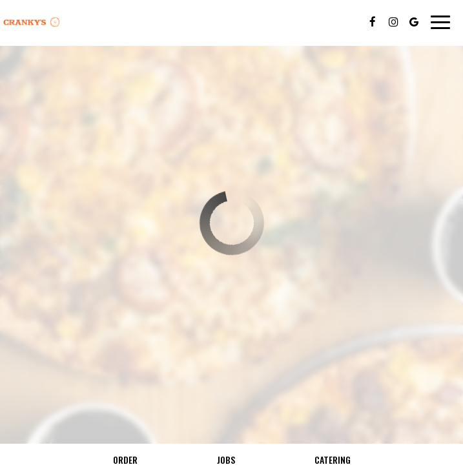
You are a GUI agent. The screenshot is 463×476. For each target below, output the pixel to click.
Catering (333, 460)
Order (125, 460)
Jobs (226, 460)
